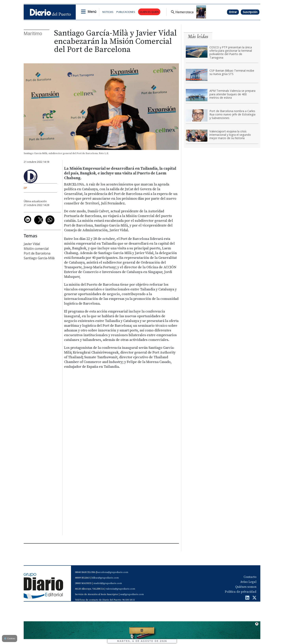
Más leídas (198, 36)
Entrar (233, 12)
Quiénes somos (246, 587)
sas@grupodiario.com (132, 594)
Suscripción (250, 12)
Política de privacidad (241, 592)
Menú (92, 12)
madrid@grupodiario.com (108, 583)
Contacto (250, 577)
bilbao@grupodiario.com (105, 578)
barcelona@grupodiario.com (112, 572)
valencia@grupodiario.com (120, 589)
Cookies (10, 638)
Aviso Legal (248, 582)
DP (25, 188)
